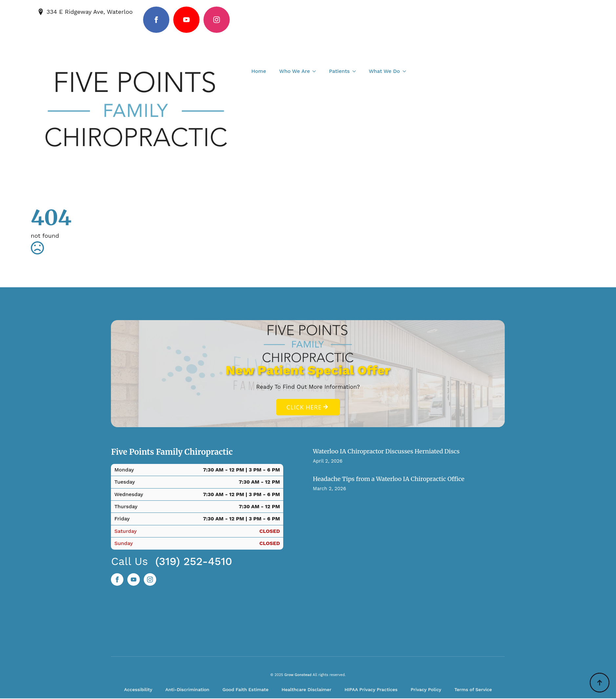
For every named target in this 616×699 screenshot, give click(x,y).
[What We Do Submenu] (406, 71)
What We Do (384, 71)
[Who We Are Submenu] (316, 71)
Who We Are (295, 71)
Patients (339, 71)
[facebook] (156, 20)
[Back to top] (600, 683)
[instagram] (217, 20)
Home (259, 71)
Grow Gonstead (298, 676)
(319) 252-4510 (194, 562)
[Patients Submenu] (356, 71)
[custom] (134, 580)
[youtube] (186, 20)
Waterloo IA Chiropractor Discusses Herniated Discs (386, 452)
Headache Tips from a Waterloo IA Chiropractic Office (389, 480)
